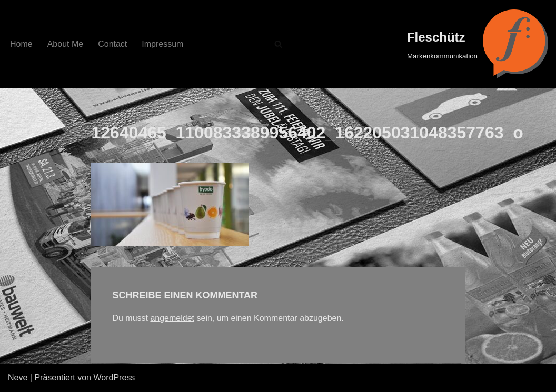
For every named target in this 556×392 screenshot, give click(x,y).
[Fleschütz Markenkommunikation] (478, 44)
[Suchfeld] (278, 44)
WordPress (114, 378)
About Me (65, 44)
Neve (18, 378)
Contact (112, 44)
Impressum (162, 44)
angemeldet (172, 318)
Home (21, 44)
